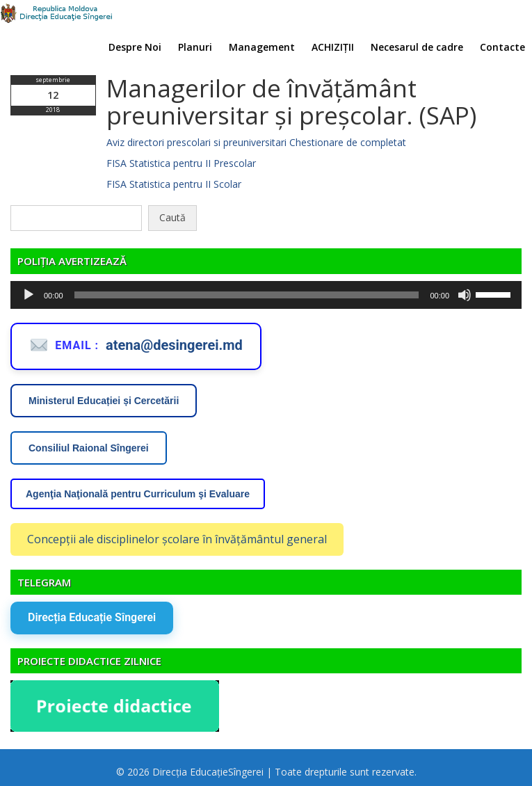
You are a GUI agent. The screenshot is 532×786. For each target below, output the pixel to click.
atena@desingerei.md (174, 345)
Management (262, 47)
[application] (266, 295)
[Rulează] (29, 295)
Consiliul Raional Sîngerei (89, 448)
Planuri (195, 47)
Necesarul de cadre (417, 47)
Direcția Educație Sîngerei (92, 617)
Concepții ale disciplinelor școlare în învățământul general (177, 539)
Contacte (502, 47)
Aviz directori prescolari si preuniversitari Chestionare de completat (256, 142)
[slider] (247, 295)
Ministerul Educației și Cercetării (104, 401)
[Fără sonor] (465, 295)
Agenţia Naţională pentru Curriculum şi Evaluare (138, 494)
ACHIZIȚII (333, 47)
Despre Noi (135, 47)
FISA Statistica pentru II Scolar (174, 184)
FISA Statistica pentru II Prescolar (181, 163)
